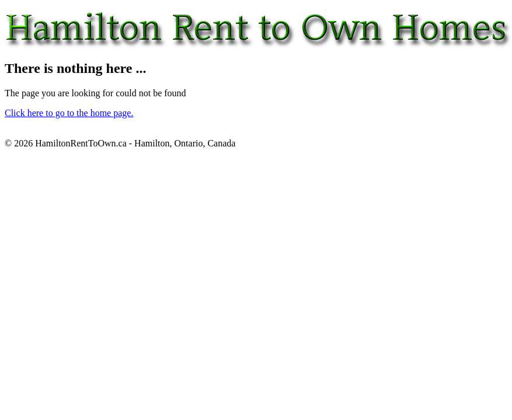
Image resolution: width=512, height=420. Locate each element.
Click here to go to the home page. (69, 113)
